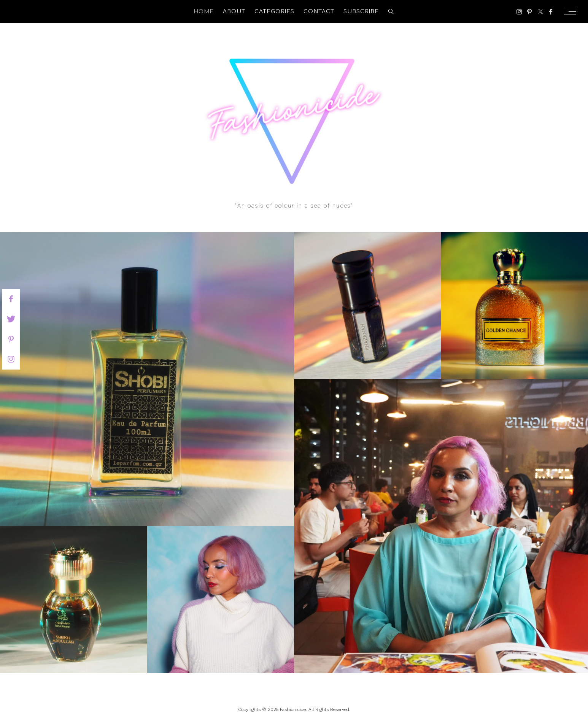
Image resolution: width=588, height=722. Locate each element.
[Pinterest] (529, 12)
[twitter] (11, 319)
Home (204, 12)
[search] (391, 12)
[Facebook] (551, 12)
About (234, 12)
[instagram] (11, 359)
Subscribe (361, 12)
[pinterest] (11, 339)
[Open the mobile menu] (572, 12)
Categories (274, 12)
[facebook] (11, 299)
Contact (319, 12)
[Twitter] (540, 12)
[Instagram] (519, 12)
